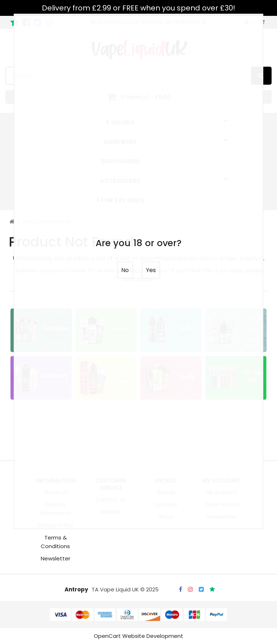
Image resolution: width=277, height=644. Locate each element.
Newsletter (56, 558)
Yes (151, 270)
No (125, 270)
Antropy (76, 589)
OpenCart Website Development (138, 636)
